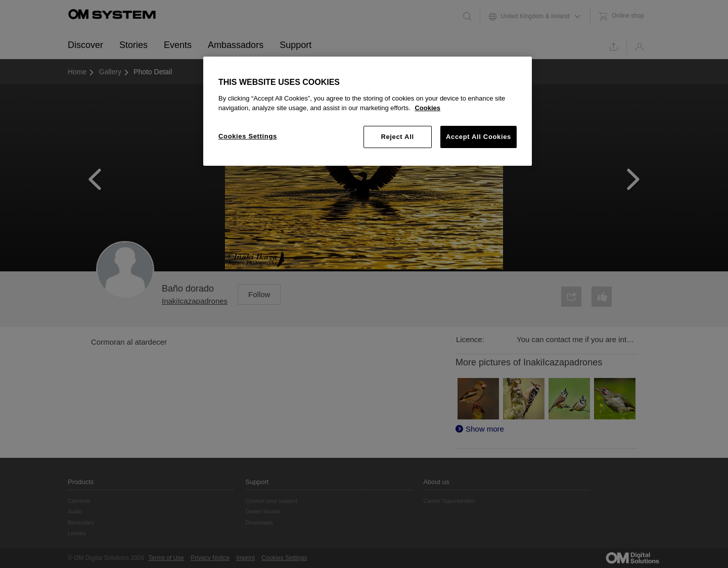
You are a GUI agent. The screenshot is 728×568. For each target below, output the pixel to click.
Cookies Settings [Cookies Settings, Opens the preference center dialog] (248, 136)
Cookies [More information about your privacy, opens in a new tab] (427, 108)
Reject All (397, 137)
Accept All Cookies (479, 137)
